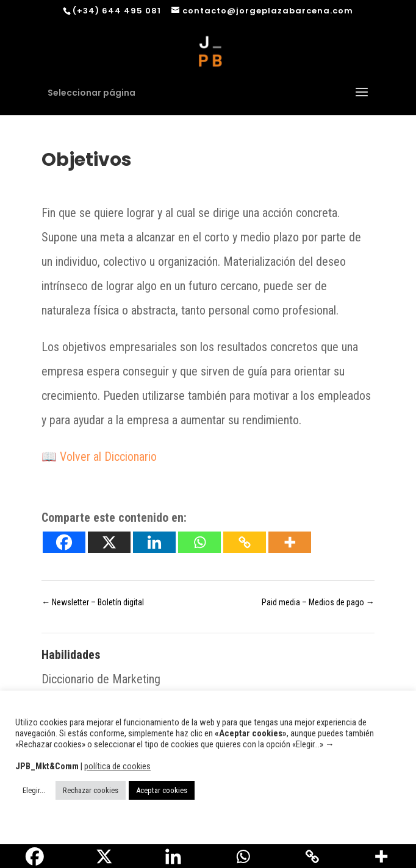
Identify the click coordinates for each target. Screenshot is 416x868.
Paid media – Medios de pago (318, 602)
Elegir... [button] (34, 790)
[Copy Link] (245, 542)
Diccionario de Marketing (101, 679)
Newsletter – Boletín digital (93, 602)
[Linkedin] (154, 542)
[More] (290, 542)
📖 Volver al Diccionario (99, 457)
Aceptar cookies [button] (162, 790)
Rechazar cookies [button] (91, 790)
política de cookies (117, 766)
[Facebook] (64, 542)
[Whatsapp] (199, 542)
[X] (109, 542)
